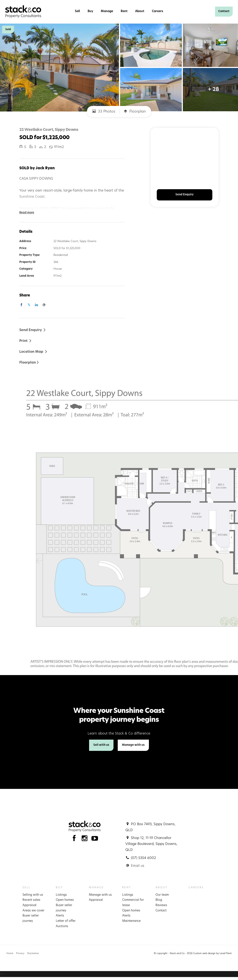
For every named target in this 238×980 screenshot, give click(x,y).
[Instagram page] (86, 840)
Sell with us (101, 745)
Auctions (62, 926)
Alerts (60, 916)
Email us (138, 866)
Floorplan (135, 111)
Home (10, 954)
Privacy (20, 954)
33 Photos (104, 111)
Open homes (65, 900)
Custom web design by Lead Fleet (212, 954)
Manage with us (133, 745)
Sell (77, 11)
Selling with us (33, 895)
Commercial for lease (133, 903)
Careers (157, 11)
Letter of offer (66, 921)
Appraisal (29, 905)
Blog (159, 900)
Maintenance (131, 921)
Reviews (161, 905)
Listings (61, 895)
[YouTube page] (95, 840)
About (140, 11)
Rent (124, 11)
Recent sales (31, 900)
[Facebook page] (75, 840)
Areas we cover (33, 911)
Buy (90, 11)
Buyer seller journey (31, 918)
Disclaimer (33, 954)
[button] (26, 341)
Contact (224, 11)
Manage (107, 11)
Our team (162, 895)
